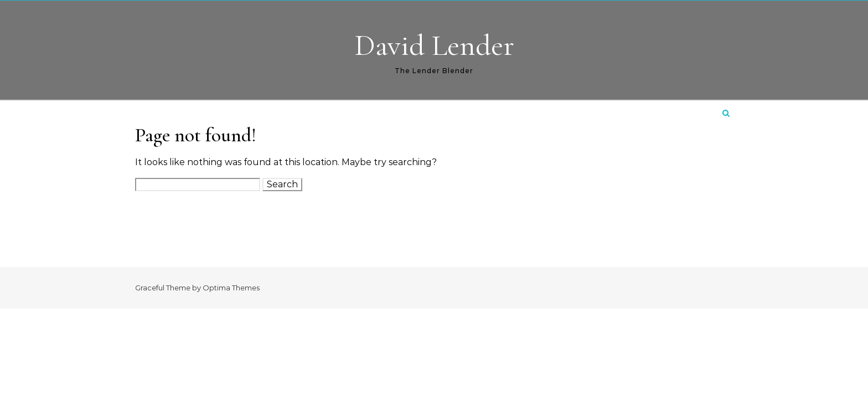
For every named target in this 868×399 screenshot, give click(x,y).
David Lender (434, 45)
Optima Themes (231, 288)
